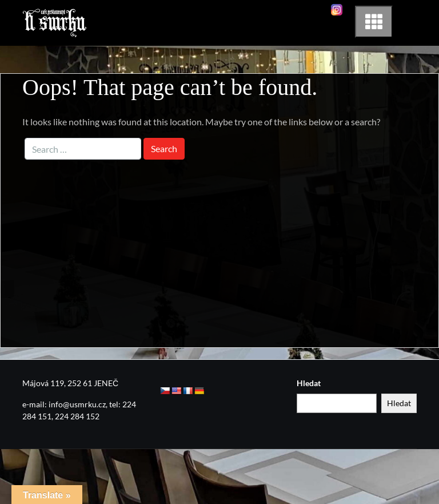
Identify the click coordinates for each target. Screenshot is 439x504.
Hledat (309, 383)
